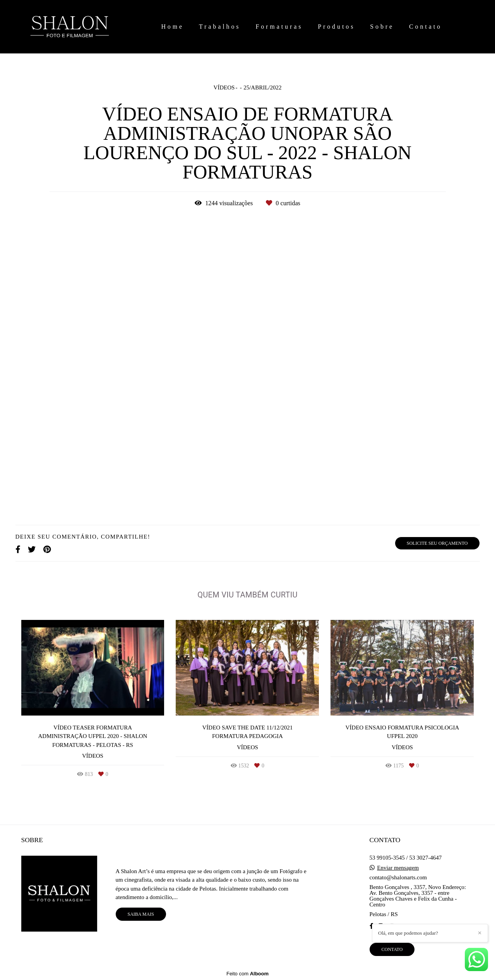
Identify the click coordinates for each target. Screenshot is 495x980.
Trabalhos (220, 27)
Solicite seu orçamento (437, 543)
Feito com (247, 974)
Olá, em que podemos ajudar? (408, 933)
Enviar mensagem (398, 868)
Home (172, 27)
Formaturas (279, 27)
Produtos (336, 27)
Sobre (382, 27)
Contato (426, 27)
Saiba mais (141, 914)
